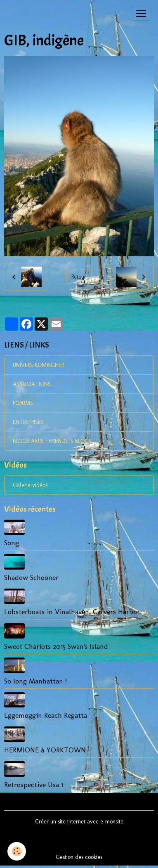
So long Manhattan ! (35, 681)
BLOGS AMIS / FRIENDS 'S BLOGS (52, 441)
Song (12, 543)
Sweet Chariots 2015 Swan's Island (56, 646)
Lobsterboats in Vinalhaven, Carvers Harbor (72, 611)
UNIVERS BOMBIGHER (38, 365)
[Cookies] (17, 851)
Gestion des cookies (79, 857)
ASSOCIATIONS (32, 384)
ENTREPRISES (28, 422)
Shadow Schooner (31, 577)
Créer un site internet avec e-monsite (79, 822)
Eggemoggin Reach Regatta (46, 715)
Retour (79, 277)
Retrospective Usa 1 (34, 784)
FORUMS (23, 403)
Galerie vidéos (30, 485)
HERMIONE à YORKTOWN (45, 750)
